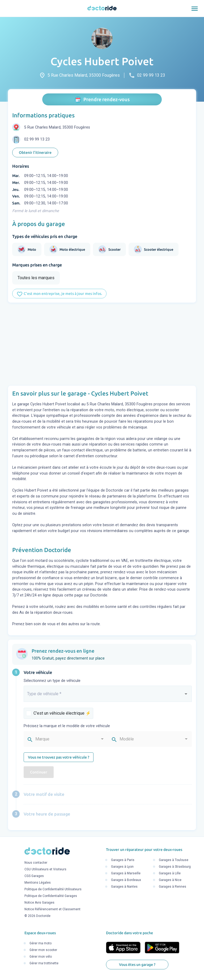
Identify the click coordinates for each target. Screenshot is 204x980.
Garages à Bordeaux (126, 880)
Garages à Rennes (173, 887)
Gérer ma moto (41, 944)
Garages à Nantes (124, 887)
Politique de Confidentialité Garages (51, 896)
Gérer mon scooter (43, 950)
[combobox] (108, 696)
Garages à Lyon (122, 867)
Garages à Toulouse (174, 860)
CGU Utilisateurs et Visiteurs (45, 869)
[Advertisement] (102, 344)
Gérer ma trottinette (44, 963)
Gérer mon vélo (41, 957)
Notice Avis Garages (39, 903)
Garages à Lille (170, 874)
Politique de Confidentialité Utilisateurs (53, 889)
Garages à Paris (123, 860)
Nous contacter (36, 863)
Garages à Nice (170, 880)
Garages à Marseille (126, 874)
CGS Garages (34, 876)
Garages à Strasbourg (175, 867)
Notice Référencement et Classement (52, 909)
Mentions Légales (38, 883)
